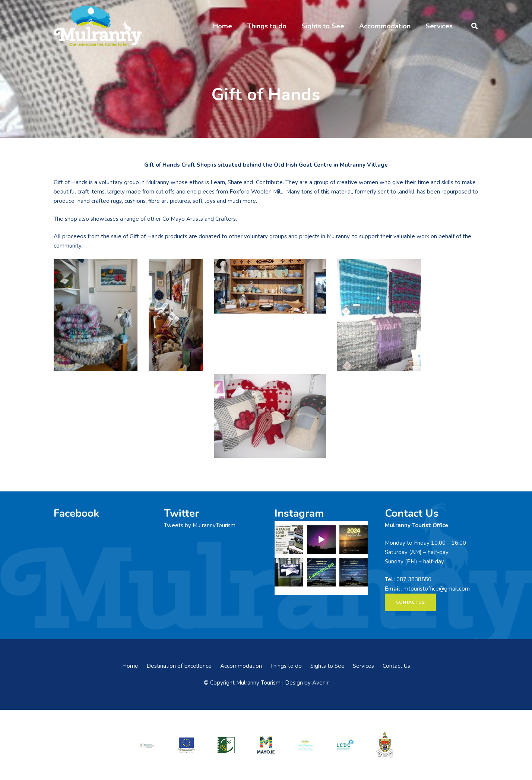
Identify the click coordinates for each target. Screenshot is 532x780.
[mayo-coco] (385, 745)
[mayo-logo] (266, 745)
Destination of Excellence (179, 666)
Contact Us (396, 666)
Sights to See (327, 666)
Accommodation (241, 666)
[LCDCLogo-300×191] (345, 745)
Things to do (286, 666)
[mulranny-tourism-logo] (98, 26)
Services (363, 666)
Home (130, 666)
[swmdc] (305, 745)
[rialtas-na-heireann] (147, 745)
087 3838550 (414, 579)
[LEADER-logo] (226, 745)
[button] (474, 26)
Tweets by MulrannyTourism (200, 525)
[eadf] (187, 745)
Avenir (320, 683)
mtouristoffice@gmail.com (437, 589)
